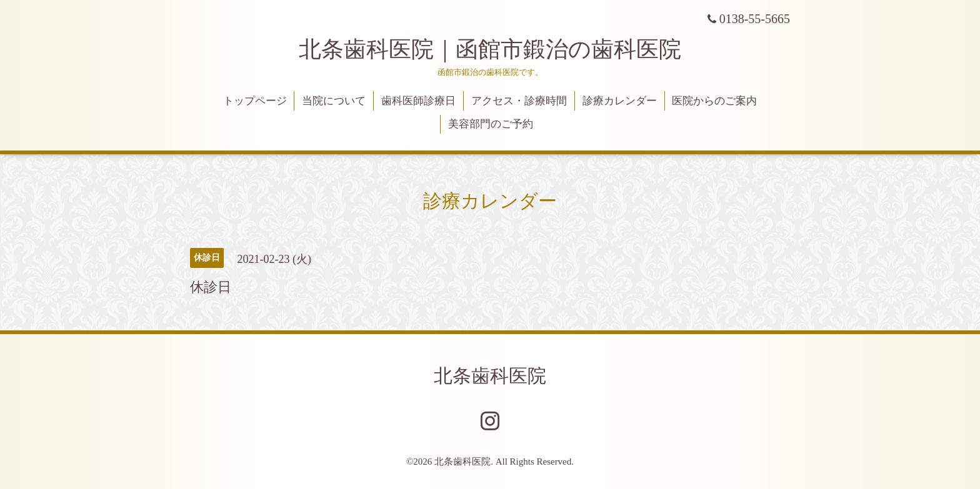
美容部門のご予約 (491, 124)
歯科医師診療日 (418, 101)
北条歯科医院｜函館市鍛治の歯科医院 (501, 49)
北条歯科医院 (490, 376)
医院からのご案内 (714, 101)
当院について (334, 101)
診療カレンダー (620, 101)
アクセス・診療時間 (519, 101)
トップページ (255, 101)
